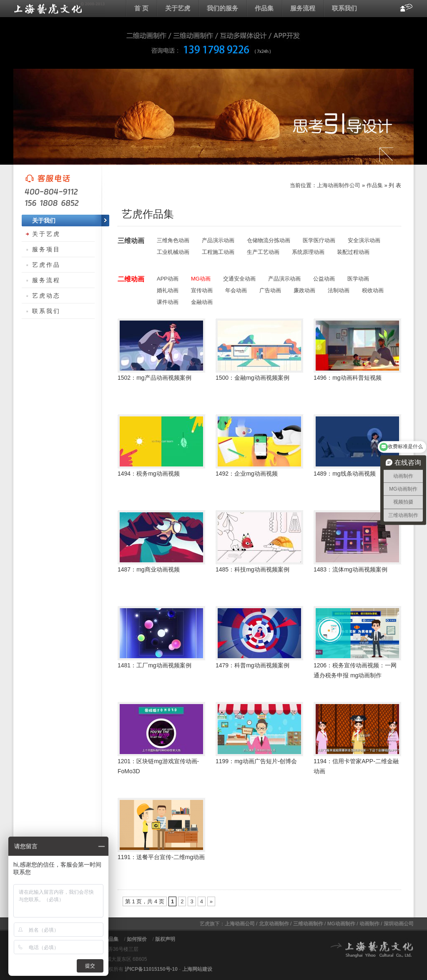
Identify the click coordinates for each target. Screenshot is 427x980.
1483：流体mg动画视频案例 (350, 569)
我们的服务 (222, 8)
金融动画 (202, 302)
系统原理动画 (308, 252)
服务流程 (303, 8)
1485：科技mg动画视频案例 (252, 569)
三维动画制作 (308, 924)
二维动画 (131, 279)
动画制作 (369, 924)
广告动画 (270, 290)
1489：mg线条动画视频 (345, 474)
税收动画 (373, 290)
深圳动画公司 (399, 924)
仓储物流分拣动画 (269, 240)
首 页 (141, 8)
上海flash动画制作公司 (59, 8)
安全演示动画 (364, 240)
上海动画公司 (240, 924)
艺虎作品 (46, 265)
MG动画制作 (341, 924)
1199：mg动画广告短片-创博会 (256, 761)
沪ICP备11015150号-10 (151, 969)
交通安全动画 (239, 279)
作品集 (264, 8)
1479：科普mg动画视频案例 (252, 665)
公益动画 (324, 279)
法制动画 (339, 290)
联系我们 (344, 8)
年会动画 (236, 290)
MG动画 (201, 279)
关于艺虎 (178, 8)
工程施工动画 (218, 252)
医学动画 (358, 279)
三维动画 (131, 241)
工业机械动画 (173, 252)
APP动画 (168, 279)
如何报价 (137, 939)
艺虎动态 (46, 296)
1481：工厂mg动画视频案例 (154, 665)
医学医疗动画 (319, 240)
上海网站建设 (197, 969)
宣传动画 (202, 290)
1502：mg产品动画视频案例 (154, 378)
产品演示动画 (218, 240)
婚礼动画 (168, 290)
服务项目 (46, 249)
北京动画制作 (274, 924)
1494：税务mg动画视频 (149, 474)
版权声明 (165, 939)
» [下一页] (211, 901)
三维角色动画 (173, 240)
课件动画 (168, 302)
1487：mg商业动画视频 (149, 569)
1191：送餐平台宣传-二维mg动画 (161, 857)
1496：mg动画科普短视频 (348, 378)
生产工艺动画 (263, 252)
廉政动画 (304, 290)
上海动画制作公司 (339, 185)
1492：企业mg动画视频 (247, 474)
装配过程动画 (353, 252)
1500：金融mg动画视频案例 (252, 378)
